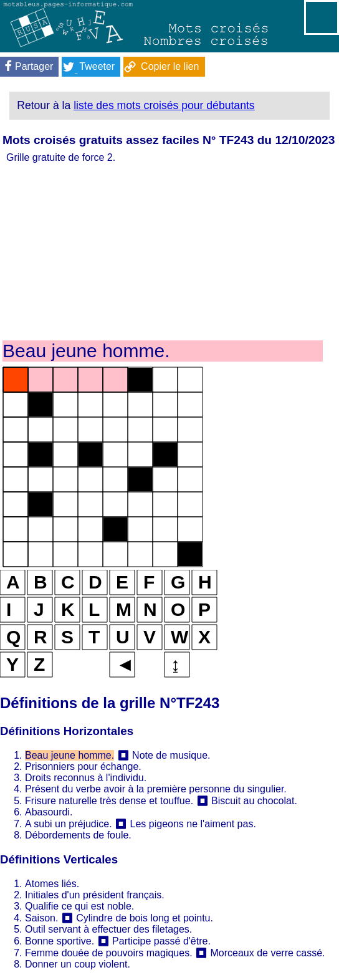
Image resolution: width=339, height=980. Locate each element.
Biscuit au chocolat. (254, 801)
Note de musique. (171, 755)
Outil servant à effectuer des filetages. (108, 929)
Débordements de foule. (78, 835)
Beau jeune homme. (69, 755)
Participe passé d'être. (161, 941)
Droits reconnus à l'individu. (86, 778)
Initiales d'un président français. (95, 895)
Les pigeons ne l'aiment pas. (193, 824)
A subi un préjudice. (69, 824)
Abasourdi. (49, 812)
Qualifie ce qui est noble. (79, 906)
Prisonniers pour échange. (83, 766)
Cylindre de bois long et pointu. (145, 918)
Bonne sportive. (60, 941)
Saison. (41, 918)
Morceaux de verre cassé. (267, 953)
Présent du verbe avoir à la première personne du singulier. (156, 789)
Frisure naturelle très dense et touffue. (109, 801)
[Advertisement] (163, 251)
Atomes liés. (52, 884)
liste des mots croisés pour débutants (164, 105)
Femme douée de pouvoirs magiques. (109, 953)
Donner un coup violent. (78, 964)
